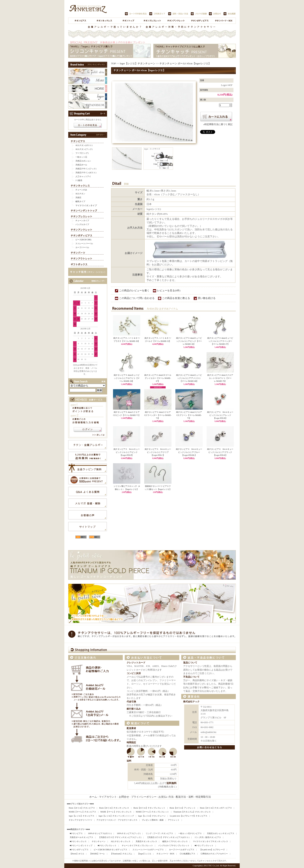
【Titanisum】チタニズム (121, 854)
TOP (113, 63)
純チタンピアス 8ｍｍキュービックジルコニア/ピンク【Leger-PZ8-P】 (127, 452)
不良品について (191, 677)
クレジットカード (136, 663)
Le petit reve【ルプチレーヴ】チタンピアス (189, 816)
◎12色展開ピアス (187, 854)
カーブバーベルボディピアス (182, 850)
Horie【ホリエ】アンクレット (183, 808)
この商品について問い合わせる (137, 298)
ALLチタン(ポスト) (84, 145)
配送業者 (131, 728)
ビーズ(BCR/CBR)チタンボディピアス (110, 850)
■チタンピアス (76, 833)
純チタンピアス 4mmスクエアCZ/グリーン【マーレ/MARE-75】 (189, 415)
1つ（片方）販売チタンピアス (208, 837)
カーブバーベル (82, 247)
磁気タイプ (80, 201)
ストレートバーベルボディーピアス (148, 850)
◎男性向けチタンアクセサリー (214, 854)
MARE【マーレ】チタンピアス (82, 812)
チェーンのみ (81, 190)
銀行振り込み (134, 709)
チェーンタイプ (82, 221)
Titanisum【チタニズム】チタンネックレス (192, 812)
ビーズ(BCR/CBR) (83, 240)
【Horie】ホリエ (77, 854)
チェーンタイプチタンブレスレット (137, 845)
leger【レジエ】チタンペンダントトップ (116, 816)
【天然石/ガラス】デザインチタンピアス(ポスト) (168, 837)
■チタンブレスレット (107, 845)
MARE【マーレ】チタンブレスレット (152, 812)
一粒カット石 (81, 157)
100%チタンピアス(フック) (129, 833)
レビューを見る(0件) (169, 290)
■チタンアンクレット (204, 845)
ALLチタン (80, 194)
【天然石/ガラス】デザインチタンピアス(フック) (120, 837)
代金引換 (131, 702)
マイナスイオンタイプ (86, 205)
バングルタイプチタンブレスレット (174, 845)
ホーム (93, 797)
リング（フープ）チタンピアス (159, 833)
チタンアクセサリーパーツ (80, 820)
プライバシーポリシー (144, 797)
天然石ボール (81, 165)
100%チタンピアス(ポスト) (100, 833)
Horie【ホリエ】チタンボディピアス (216, 808)
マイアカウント (108, 797)
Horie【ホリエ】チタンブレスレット (149, 808)
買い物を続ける (207, 298)
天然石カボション (83, 161)
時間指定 (131, 743)
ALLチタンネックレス (120, 841)
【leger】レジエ (144, 854)
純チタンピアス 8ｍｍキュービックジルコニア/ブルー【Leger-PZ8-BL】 (189, 452)
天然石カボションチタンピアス (221, 833)
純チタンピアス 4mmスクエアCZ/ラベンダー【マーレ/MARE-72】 (158, 415)
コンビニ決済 (134, 673)
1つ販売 (79, 180)
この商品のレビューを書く (134, 290)
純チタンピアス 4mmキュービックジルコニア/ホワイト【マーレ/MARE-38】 (127, 378)
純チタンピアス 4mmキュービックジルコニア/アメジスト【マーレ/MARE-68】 (189, 378)
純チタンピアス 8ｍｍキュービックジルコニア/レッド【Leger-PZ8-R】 (220, 415)
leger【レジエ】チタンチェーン (138, 63)
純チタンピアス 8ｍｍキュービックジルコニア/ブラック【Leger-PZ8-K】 (220, 452)
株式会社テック (191, 702)
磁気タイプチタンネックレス (175, 841)
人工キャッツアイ (83, 176)
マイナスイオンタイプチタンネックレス (210, 841)
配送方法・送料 (185, 797)
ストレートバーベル (84, 244)
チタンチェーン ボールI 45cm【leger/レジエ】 (185, 63)
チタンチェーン (99, 841)
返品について (190, 663)
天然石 (78, 198)
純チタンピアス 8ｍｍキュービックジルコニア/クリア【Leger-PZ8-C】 (158, 452)
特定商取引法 (203, 797)
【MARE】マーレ (97, 854)
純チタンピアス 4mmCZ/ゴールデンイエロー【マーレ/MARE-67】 (158, 378)
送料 (129, 761)
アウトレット (174, 820)
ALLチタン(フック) (84, 149)
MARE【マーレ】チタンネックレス (116, 812)
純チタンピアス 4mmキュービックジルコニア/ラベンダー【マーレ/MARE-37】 (220, 341)
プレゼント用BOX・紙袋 (153, 820)
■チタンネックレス (78, 841)
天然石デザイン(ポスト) (86, 173)
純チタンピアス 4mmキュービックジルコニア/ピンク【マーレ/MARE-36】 (189, 341)
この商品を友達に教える (176, 298)
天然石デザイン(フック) (86, 169)
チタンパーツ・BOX (165, 854)
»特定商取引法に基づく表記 (218, 124)
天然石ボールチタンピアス (81, 837)
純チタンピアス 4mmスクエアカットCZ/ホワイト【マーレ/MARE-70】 (220, 378)
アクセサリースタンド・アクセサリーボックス (117, 820)
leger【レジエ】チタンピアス (82, 816)
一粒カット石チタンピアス (190, 833)
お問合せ (124, 797)
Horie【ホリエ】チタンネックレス (114, 808)
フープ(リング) (82, 153)
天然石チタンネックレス (146, 841)
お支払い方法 (166, 797)
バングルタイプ (82, 224)
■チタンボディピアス (79, 850)
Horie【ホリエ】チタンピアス (82, 808)
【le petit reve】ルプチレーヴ (212, 850)
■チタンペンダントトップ (81, 845)
